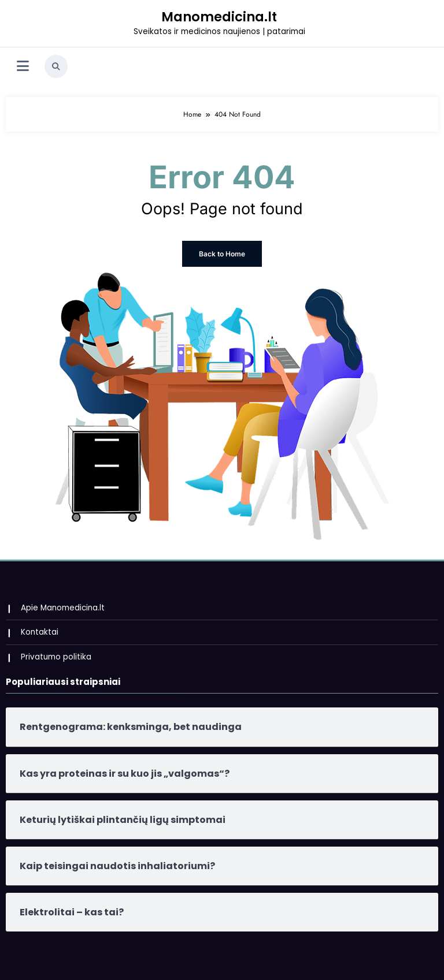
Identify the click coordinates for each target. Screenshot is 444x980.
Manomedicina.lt (219, 17)
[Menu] (23, 66)
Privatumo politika (56, 657)
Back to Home (222, 254)
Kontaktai (40, 632)
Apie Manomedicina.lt (63, 608)
